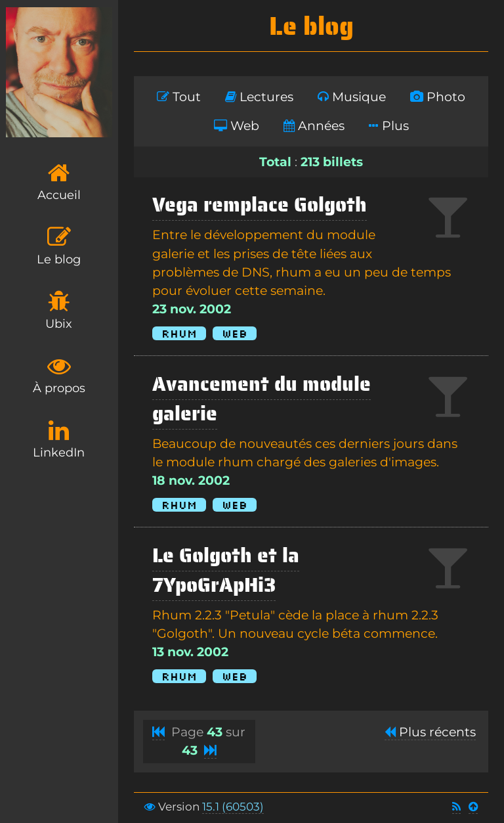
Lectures (259, 97)
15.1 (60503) (233, 807)
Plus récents (430, 732)
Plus (389, 126)
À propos (59, 375)
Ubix (59, 310)
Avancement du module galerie (262, 399)
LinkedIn (59, 439)
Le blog (59, 246)
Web (237, 126)
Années (314, 126)
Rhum (179, 333)
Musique (352, 97)
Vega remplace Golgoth (260, 205)
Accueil (59, 182)
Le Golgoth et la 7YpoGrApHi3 (226, 570)
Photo (438, 97)
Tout (179, 97)
